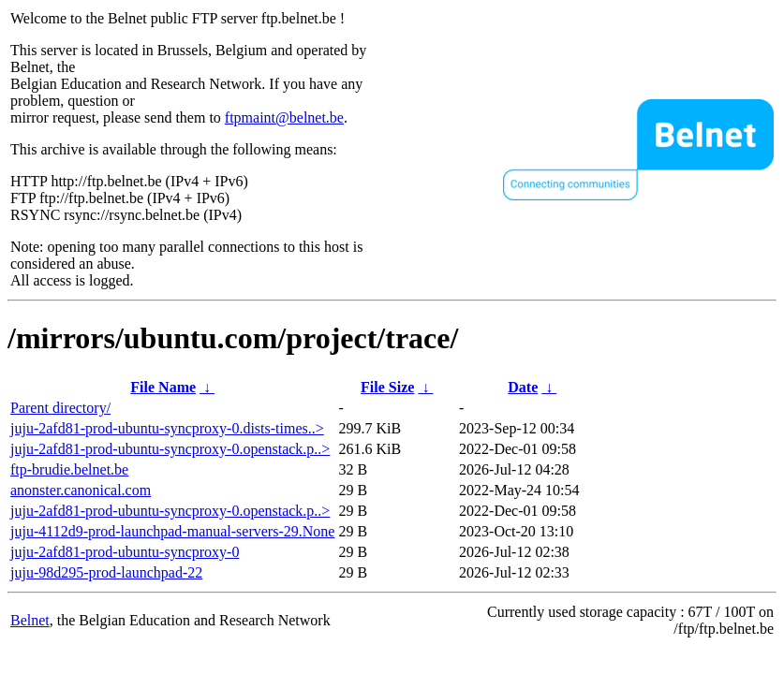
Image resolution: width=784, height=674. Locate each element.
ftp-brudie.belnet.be (69, 469)
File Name (163, 387)
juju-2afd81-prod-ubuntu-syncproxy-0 (125, 552)
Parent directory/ (60, 408)
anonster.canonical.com (81, 490)
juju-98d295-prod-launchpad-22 (106, 572)
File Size (387, 387)
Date (523, 387)
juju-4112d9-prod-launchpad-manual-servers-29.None (172, 531)
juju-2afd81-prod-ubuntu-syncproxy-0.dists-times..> (167, 428)
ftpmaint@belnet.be (284, 117)
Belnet (30, 620)
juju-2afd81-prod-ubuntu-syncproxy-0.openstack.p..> (170, 449)
